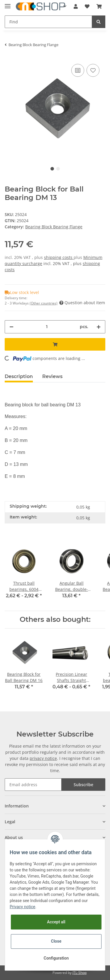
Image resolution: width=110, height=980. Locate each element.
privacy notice (43, 758)
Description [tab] (19, 376)
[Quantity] (47, 327)
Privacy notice (22, 907)
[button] (76, 6)
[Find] (48, 22)
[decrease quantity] (11, 327)
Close (56, 941)
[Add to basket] (55, 344)
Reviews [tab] (52, 376)
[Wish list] (87, 6)
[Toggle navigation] (8, 4)
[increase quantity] (99, 327)
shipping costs (59, 257)
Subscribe (83, 785)
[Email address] (33, 785)
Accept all (56, 922)
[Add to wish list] (93, 70)
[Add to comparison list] (78, 70)
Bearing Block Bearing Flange (54, 227)
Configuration (56, 958)
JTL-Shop (79, 973)
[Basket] (99, 6)
